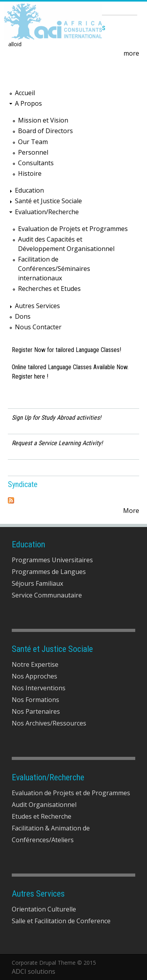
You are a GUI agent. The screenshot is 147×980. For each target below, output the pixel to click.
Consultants (36, 163)
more (131, 53)
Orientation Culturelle (44, 909)
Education (29, 190)
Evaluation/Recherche (47, 212)
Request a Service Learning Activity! (57, 443)
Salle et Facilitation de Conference (61, 921)
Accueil (25, 93)
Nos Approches (34, 676)
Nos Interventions (39, 688)
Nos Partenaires (36, 711)
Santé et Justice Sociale (48, 201)
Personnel (33, 152)
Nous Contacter (38, 327)
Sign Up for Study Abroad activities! (56, 418)
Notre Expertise (35, 664)
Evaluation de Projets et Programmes (73, 229)
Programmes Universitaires (52, 560)
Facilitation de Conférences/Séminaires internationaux (54, 269)
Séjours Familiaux (37, 583)
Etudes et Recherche (42, 816)
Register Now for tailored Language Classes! (66, 350)
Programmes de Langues (49, 572)
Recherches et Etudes (49, 289)
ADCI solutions (34, 971)
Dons (23, 316)
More (131, 511)
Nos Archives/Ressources (49, 723)
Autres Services (37, 306)
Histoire (30, 173)
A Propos (28, 103)
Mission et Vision (43, 120)
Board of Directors (45, 131)
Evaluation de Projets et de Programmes (71, 793)
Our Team (33, 142)
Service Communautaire (47, 595)
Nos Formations (35, 700)
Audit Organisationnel (44, 805)
